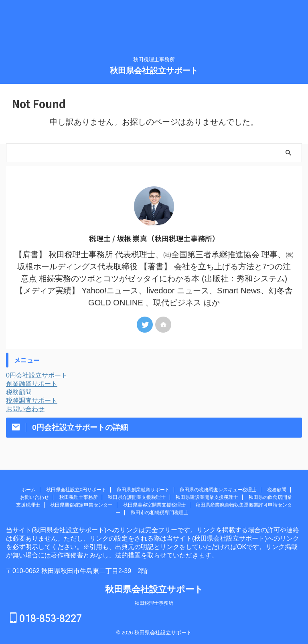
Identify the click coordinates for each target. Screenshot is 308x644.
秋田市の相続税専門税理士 (160, 513)
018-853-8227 (46, 619)
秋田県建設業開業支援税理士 (207, 497)
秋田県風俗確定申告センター (81, 505)
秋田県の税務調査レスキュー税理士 (218, 490)
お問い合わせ (25, 409)
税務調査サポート (32, 401)
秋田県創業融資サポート (143, 490)
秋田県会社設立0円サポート (76, 490)
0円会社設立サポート (37, 375)
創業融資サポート (32, 384)
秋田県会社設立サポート (154, 71)
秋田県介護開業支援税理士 (137, 497)
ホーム (28, 490)
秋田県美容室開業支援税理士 (154, 505)
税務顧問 (19, 392)
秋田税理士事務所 (79, 497)
